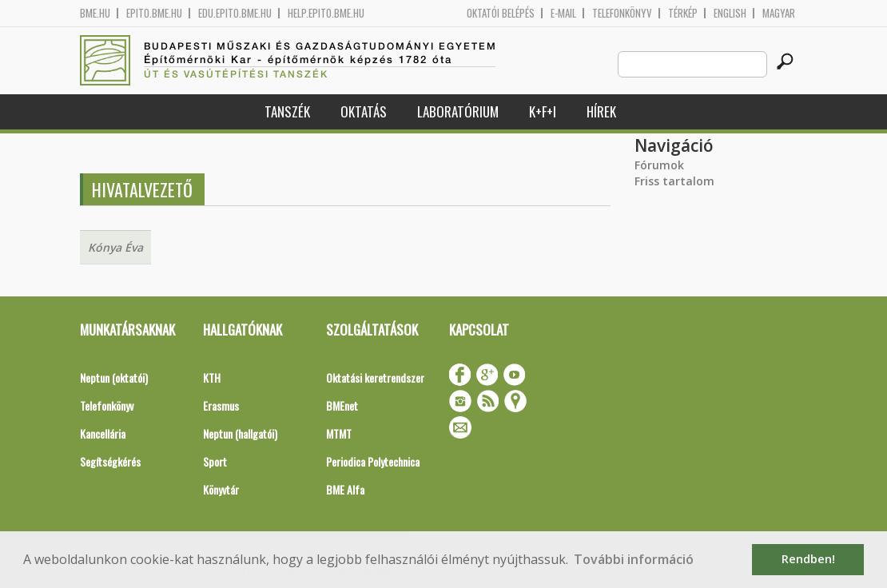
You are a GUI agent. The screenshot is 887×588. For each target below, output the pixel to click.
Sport (215, 461)
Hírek (601, 111)
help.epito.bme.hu (326, 13)
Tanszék (287, 111)
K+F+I (543, 111)
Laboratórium (458, 111)
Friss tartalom (674, 181)
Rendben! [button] (808, 559)
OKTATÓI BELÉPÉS (501, 13)
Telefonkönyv (622, 13)
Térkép (683, 13)
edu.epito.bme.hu (235, 13)
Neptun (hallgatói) (240, 433)
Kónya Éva (115, 247)
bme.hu (95, 13)
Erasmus (221, 405)
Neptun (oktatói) (114, 377)
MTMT (339, 433)
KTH (212, 377)
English (730, 13)
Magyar (779, 13)
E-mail (563, 13)
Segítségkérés (110, 461)
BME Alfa (345, 489)
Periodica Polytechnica (373, 461)
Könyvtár (221, 489)
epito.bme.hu (154, 13)
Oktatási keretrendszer (375, 377)
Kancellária (103, 433)
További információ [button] (634, 559)
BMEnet (342, 405)
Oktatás (364, 111)
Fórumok (659, 165)
